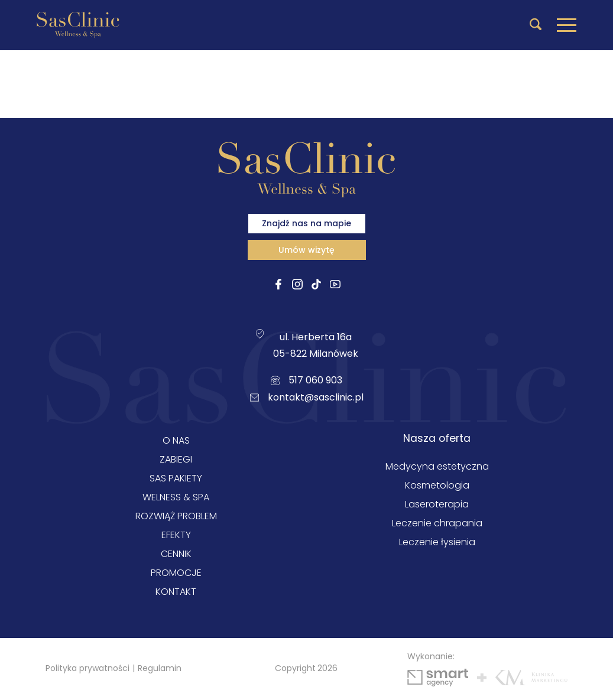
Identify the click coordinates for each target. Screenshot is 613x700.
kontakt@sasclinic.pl (307, 397)
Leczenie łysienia (437, 542)
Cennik (176, 554)
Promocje (176, 573)
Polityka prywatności (87, 668)
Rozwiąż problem (176, 516)
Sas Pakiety (176, 478)
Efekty (176, 535)
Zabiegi (176, 459)
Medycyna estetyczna (437, 466)
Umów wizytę (306, 250)
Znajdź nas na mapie (306, 223)
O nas (176, 440)
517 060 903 (306, 380)
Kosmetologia (437, 485)
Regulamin (160, 668)
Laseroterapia (437, 504)
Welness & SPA (176, 497)
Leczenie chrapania (437, 523)
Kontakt (176, 592)
